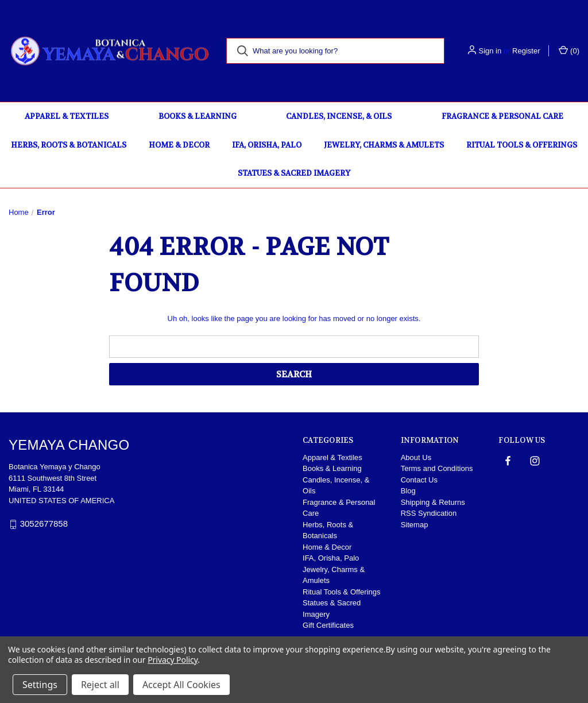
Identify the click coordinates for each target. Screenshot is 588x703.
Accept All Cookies (181, 685)
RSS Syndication (429, 513)
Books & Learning (198, 116)
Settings (40, 685)
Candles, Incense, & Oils (339, 116)
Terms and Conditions (437, 468)
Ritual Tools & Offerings (522, 145)
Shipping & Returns (433, 502)
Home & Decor (179, 145)
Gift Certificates (328, 625)
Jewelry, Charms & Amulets (384, 145)
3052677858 (44, 524)
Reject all (100, 685)
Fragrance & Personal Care (502, 116)
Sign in (490, 51)
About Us (416, 457)
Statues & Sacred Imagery (294, 173)
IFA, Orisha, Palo (267, 145)
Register (526, 51)
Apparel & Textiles (67, 116)
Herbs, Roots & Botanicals (69, 145)
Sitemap (415, 525)
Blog (408, 491)
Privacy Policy (173, 660)
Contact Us (419, 480)
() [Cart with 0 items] (569, 50)
